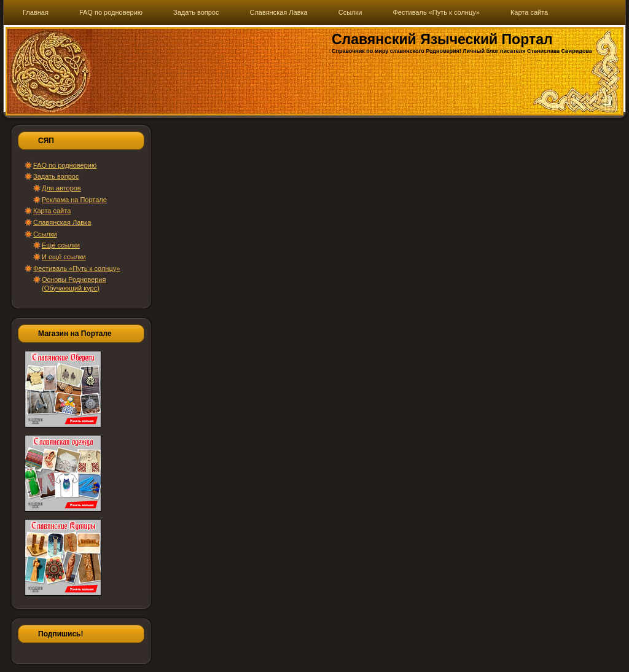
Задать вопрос (56, 176)
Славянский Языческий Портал (442, 39)
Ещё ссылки (61, 245)
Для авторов (61, 188)
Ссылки (45, 234)
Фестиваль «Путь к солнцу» (76, 268)
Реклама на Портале (74, 200)
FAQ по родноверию (65, 165)
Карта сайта (52, 211)
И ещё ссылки (64, 257)
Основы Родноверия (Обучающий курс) (74, 283)
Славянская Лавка (62, 222)
